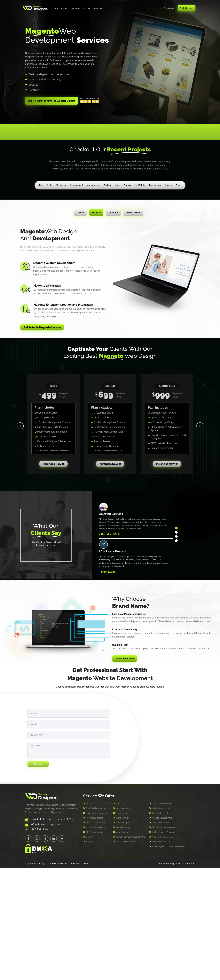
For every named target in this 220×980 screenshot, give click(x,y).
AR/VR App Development (164, 939)
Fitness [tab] (127, 183)
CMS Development (94, 944)
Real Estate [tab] (140, 183)
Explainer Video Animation (164, 944)
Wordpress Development (97, 915)
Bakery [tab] (169, 183)
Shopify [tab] (80, 324)
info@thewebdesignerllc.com (48, 936)
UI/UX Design (122, 934)
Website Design (123, 939)
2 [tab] (176, 644)
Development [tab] (76, 183)
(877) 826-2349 (167, 8)
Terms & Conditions (185, 975)
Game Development (161, 934)
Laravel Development (162, 915)
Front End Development (97, 920)
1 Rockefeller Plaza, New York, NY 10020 (55, 931)
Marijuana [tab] (61, 183)
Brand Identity (122, 930)
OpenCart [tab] (113, 324)
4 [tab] (176, 652)
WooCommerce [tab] (133, 324)
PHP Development (94, 930)
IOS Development (160, 925)
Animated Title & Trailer (163, 949)
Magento (90, 954)
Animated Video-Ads (161, 954)
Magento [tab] (96, 324)
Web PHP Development (127, 954)
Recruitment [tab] (155, 183)
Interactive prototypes (126, 944)
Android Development (162, 930)
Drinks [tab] (49, 183)
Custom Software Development (130, 949)
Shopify (89, 949)
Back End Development (97, 925)
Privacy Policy (165, 975)
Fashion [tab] (108, 183)
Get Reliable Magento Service (44, 439)
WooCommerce (123, 920)
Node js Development (162, 920)
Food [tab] (118, 183)
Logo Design (122, 925)
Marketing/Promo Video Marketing (168, 958)
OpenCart (120, 915)
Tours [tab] (178, 183)
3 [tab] (176, 648)
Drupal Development (95, 934)
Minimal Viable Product (97, 939)
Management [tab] (94, 183)
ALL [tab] (41, 183)
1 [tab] (176, 640)
